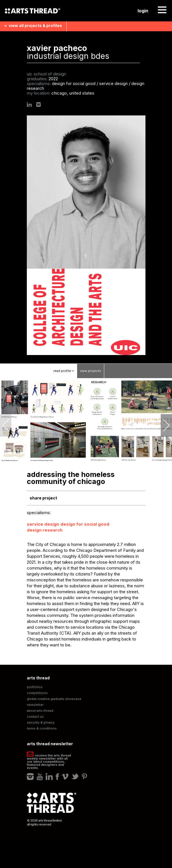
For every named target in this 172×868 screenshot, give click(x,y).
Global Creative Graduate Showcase (54, 699)
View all (33, 25)
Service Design (43, 524)
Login (143, 11)
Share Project (43, 498)
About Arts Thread (40, 711)
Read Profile (65, 371)
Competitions (37, 693)
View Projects (91, 371)
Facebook (57, 776)
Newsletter (35, 705)
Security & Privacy (41, 723)
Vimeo (65, 776)
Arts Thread (32, 11)
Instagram (39, 105)
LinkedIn (29, 105)
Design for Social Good (85, 524)
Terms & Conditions (42, 728)
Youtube (40, 776)
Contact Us (35, 717)
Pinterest (84, 776)
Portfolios (35, 687)
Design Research (45, 530)
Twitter (75, 776)
